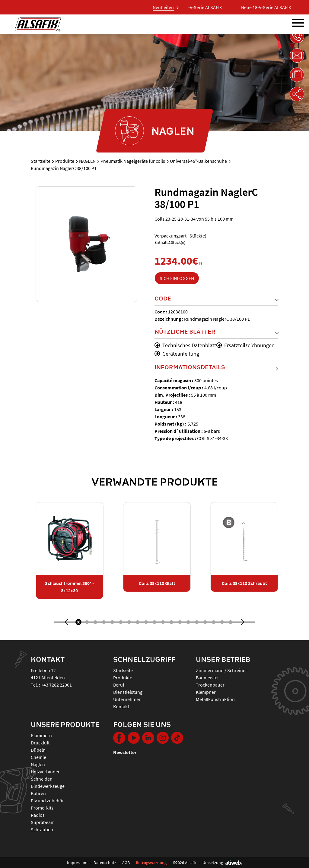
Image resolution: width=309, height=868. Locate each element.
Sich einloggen (177, 278)
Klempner (206, 692)
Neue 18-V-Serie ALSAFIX (201, 7)
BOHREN (38, 793)
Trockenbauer (210, 685)
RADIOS (38, 815)
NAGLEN (87, 161)
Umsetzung (222, 863)
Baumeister (207, 678)
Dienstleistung (128, 692)
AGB (126, 863)
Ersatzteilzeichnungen (245, 345)
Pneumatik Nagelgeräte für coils (133, 161)
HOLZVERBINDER (45, 772)
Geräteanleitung (177, 354)
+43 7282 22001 (56, 685)
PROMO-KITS (42, 808)
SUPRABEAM (43, 822)
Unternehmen (127, 699)
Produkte (65, 161)
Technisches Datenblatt (185, 345)
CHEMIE (38, 757)
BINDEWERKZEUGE (48, 786)
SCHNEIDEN (42, 779)
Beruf (119, 685)
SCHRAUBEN (42, 829)
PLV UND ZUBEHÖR (47, 800)
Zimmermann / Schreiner (221, 670)
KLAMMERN (41, 735)
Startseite (41, 161)
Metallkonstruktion (215, 699)
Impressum (77, 863)
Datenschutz (105, 863)
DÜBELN (38, 750)
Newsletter (125, 752)
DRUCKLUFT (40, 743)
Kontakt (121, 706)
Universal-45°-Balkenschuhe (198, 161)
